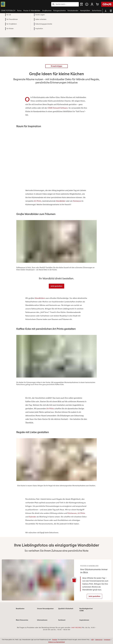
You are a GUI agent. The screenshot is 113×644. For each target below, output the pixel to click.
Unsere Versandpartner (45, 610)
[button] (92, 4)
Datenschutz (99, 640)
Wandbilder (61, 201)
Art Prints (38, 201)
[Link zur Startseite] (23, 4)
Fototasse (77, 201)
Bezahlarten (20, 610)
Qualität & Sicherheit (66, 610)
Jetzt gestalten (56, 286)
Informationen (42, 622)
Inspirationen (84, 622)
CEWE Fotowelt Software (58, 108)
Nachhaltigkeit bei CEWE (86, 611)
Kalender (33, 517)
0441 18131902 (76, 629)
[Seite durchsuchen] (65, 4)
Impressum (107, 640)
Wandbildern (40, 298)
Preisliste (55, 640)
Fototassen (72, 513)
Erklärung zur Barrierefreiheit (57, 642)
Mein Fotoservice (22, 622)
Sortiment (62, 622)
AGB (92, 640)
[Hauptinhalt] (56, 312)
